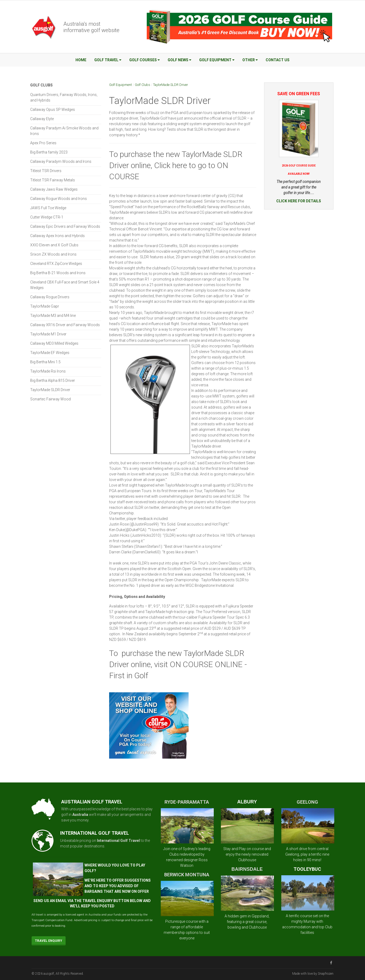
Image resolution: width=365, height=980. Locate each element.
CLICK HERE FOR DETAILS (299, 201)
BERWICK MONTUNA (187, 875)
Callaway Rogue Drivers (50, 297)
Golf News (179, 60)
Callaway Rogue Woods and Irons (59, 199)
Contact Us (278, 60)
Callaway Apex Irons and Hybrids (57, 236)
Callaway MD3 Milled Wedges (54, 343)
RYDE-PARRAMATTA (187, 802)
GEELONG (307, 802)
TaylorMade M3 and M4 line (53, 316)
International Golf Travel (118, 841)
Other (250, 60)
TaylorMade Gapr (45, 306)
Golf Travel (108, 60)
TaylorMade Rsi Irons (48, 371)
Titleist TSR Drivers (46, 171)
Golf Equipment (217, 60)
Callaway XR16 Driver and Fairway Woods (65, 325)
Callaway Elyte (42, 119)
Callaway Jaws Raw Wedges (54, 189)
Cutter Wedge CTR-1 (47, 217)
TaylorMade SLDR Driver (170, 85)
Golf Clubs (143, 85)
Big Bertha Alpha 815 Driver (53, 380)
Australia (80, 815)
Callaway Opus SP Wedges (53, 110)
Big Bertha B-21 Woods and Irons (58, 273)
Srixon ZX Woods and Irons (53, 254)
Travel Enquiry (49, 941)
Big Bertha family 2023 (49, 152)
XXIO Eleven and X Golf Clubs (54, 245)
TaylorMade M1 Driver (48, 334)
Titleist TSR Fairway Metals (53, 180)
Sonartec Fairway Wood (50, 399)
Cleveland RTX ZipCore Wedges (56, 264)
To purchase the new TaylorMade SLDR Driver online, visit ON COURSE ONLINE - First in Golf (178, 664)
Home (81, 60)
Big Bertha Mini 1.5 (45, 362)
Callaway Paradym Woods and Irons (61, 161)
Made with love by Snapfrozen (313, 974)
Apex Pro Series (43, 143)
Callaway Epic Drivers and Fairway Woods (65, 226)
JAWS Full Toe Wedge (48, 208)
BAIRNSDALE (247, 869)
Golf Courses (144, 60)
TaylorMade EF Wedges (50, 353)
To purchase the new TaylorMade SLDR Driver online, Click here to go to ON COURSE (176, 165)
